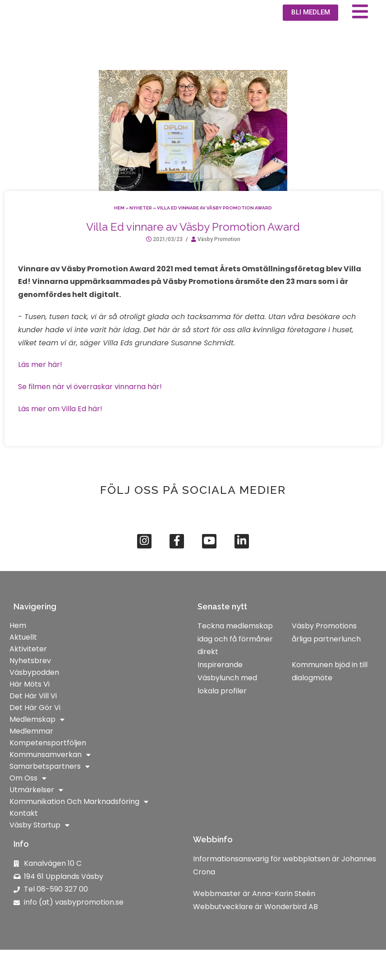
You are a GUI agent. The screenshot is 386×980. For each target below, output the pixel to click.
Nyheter (141, 235)
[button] (308, 27)
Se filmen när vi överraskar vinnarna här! (90, 414)
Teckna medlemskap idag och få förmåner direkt (235, 669)
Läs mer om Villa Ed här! (60, 436)
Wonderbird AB (291, 937)
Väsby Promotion (219, 267)
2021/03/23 (168, 267)
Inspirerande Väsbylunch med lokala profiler (227, 708)
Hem (119, 235)
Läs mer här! (40, 392)
